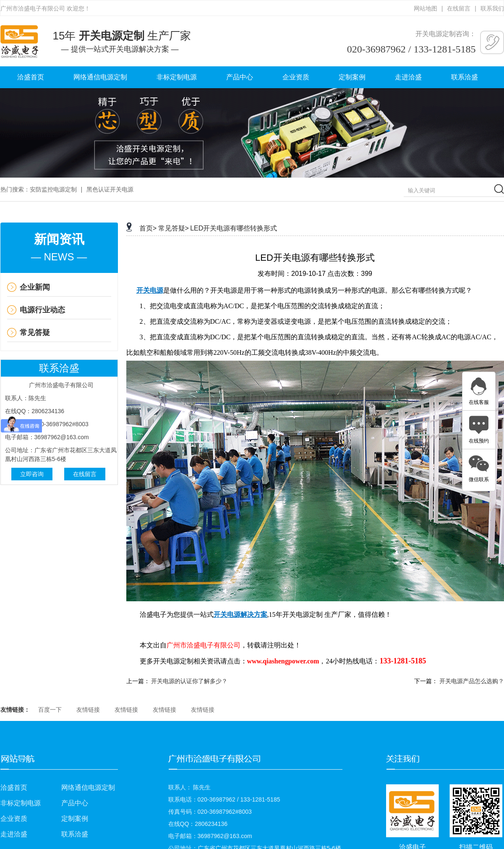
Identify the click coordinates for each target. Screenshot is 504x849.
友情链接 (88, 710)
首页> (148, 228)
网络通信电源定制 (100, 77)
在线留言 (459, 8)
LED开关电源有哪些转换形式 (234, 228)
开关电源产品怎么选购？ (472, 681)
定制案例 (352, 77)
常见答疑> (174, 228)
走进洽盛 (408, 77)
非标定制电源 (177, 77)
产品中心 (240, 77)
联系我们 (492, 8)
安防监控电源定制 (53, 189)
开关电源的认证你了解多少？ (189, 681)
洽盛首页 (31, 77)
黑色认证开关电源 (110, 189)
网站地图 (426, 8)
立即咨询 (32, 474)
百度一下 (50, 710)
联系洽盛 (465, 77)
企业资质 (296, 77)
